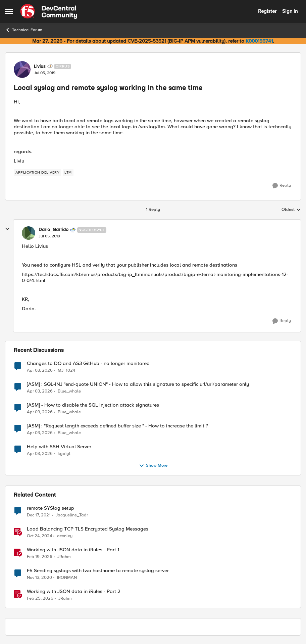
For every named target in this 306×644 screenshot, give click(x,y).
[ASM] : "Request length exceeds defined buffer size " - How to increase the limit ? (117, 426)
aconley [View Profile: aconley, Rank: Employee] (65, 536)
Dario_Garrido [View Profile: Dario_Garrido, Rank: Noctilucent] (54, 230)
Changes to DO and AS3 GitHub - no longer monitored (88, 363)
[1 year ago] (39, 536)
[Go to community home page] (49, 11)
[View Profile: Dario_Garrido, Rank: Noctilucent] (29, 233)
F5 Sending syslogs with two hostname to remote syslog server (98, 571)
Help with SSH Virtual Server (59, 447)
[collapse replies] (7, 229)
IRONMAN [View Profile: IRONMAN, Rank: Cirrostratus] (67, 577)
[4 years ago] (39, 515)
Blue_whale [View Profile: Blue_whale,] (69, 391)
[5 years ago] (39, 578)
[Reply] (282, 186)
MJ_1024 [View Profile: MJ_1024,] (66, 370)
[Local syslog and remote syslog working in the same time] (49, 236)
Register (267, 11)
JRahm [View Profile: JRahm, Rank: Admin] (64, 557)
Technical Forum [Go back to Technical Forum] (24, 30)
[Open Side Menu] (9, 11)
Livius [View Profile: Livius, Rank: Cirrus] (40, 66)
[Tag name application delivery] (37, 173)
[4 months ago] (40, 599)
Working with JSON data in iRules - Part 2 (74, 591)
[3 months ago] (40, 370)
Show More (153, 466)
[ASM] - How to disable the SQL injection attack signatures (93, 405)
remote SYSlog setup (50, 508)
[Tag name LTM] (68, 173)
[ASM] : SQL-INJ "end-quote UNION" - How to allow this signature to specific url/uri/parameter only (138, 384)
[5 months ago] (40, 557)
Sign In (290, 11)
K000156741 (259, 41)
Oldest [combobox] (291, 210)
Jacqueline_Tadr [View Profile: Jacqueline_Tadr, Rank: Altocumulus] (72, 515)
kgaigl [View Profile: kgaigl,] (64, 453)
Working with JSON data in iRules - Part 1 (73, 550)
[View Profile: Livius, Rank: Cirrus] (22, 70)
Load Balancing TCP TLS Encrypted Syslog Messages (88, 529)
